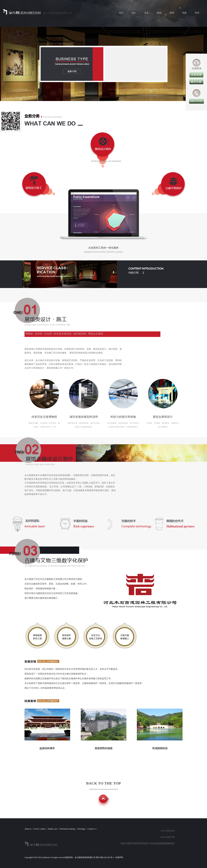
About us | (29, 829)
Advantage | (82, 829)
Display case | (54, 829)
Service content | (41, 829)
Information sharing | (68, 829)
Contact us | (93, 829)
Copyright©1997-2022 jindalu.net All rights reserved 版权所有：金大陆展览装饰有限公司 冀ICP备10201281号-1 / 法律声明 (74, 857)
